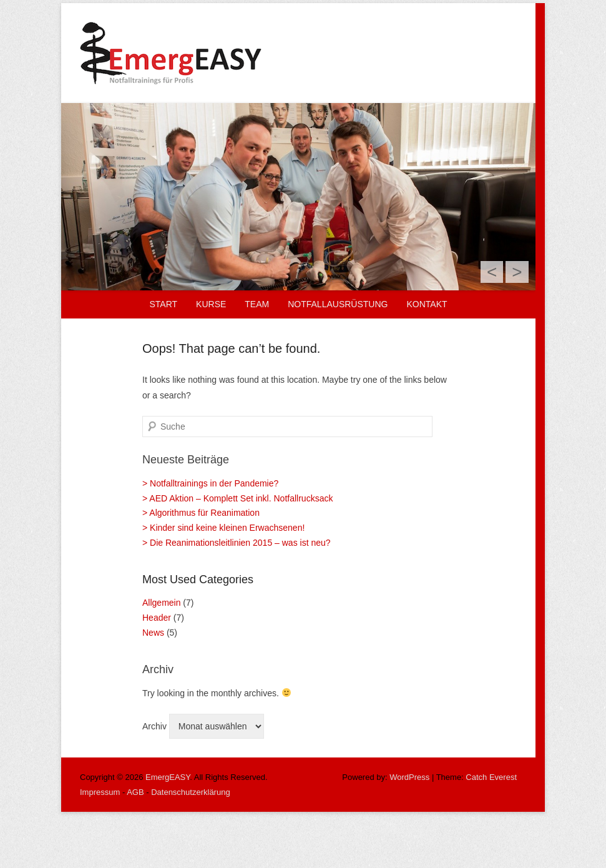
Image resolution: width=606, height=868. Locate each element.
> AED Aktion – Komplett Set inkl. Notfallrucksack (237, 498)
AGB (135, 792)
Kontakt (427, 304)
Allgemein (161, 603)
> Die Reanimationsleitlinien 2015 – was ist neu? (237, 543)
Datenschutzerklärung (190, 792)
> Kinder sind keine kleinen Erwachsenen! (223, 528)
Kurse (211, 304)
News (153, 633)
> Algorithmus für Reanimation (201, 513)
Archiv (154, 726)
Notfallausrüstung (338, 304)
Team (257, 304)
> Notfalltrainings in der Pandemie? (210, 483)
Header (157, 618)
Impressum (100, 792)
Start (163, 304)
